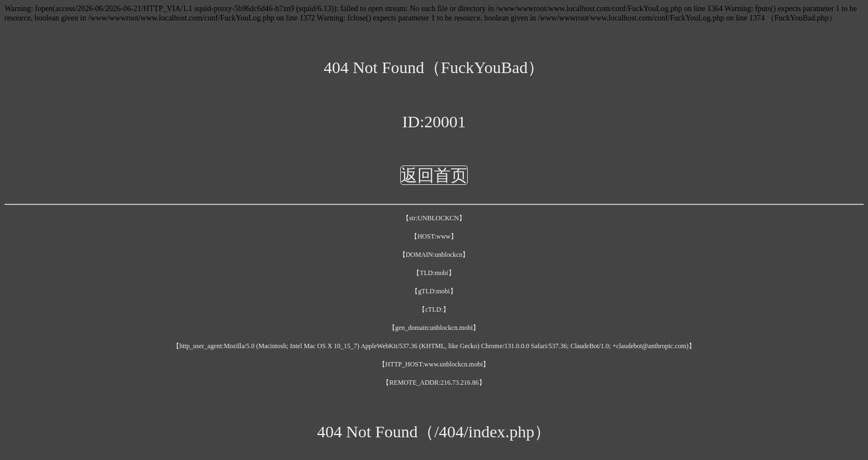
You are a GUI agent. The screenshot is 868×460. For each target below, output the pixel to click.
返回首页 (434, 175)
